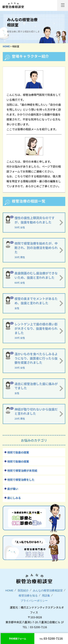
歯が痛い (13, 489)
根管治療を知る (28, 596)
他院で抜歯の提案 (18, 452)
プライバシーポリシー (34, 601)
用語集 (46, 596)
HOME (9, 590)
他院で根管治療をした (21, 480)
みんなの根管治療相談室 (13, 5)
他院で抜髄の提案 (18, 461)
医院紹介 (23, 590)
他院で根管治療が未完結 (22, 470)
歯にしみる (14, 498)
